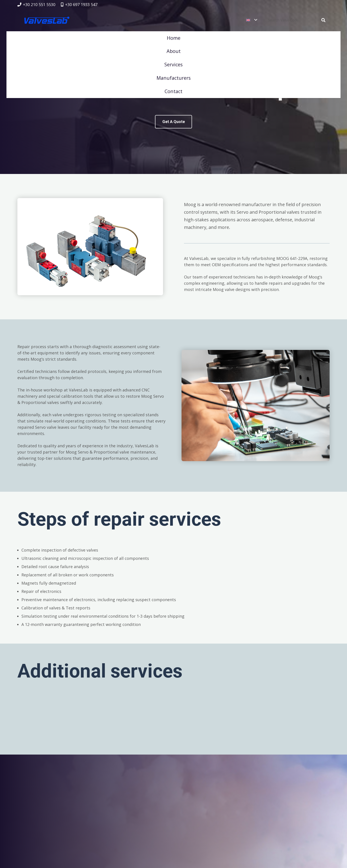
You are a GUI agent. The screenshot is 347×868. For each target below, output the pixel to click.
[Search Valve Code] (300, 20)
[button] (236, 20)
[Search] (323, 20)
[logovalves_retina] (47, 20)
